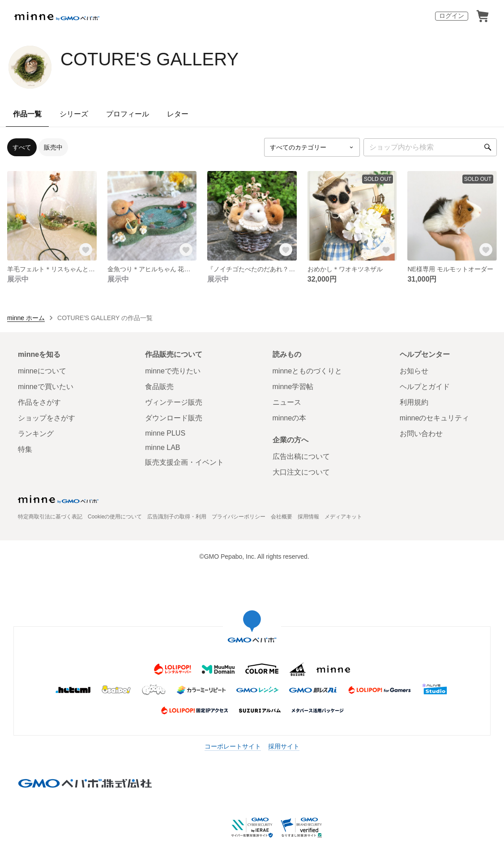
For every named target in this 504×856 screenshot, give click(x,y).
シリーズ (74, 114)
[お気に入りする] (86, 250)
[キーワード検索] (430, 147)
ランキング (36, 434)
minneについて (42, 371)
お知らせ (414, 371)
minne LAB (162, 447)
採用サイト (284, 746)
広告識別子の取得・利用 (177, 517)
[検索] (488, 147)
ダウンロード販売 (174, 418)
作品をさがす (39, 402)
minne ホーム (26, 318)
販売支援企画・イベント (184, 462)
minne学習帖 (293, 387)
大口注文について (301, 472)
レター (178, 114)
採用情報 (308, 517)
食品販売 (159, 387)
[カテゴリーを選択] (312, 147)
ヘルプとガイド (425, 387)
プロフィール (128, 114)
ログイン (452, 16)
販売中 (53, 147)
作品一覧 (27, 114)
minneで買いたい (46, 387)
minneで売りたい (173, 371)
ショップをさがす (47, 418)
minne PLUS (165, 433)
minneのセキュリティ (435, 418)
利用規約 (414, 402)
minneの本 (290, 418)
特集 (25, 449)
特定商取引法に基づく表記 (50, 517)
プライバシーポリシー (239, 517)
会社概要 (282, 517)
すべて (22, 147)
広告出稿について (301, 456)
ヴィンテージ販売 (174, 402)
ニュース (287, 402)
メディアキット (343, 517)
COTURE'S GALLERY (149, 59)
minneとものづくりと (308, 371)
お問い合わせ (421, 434)
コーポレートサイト (233, 746)
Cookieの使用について (115, 517)
